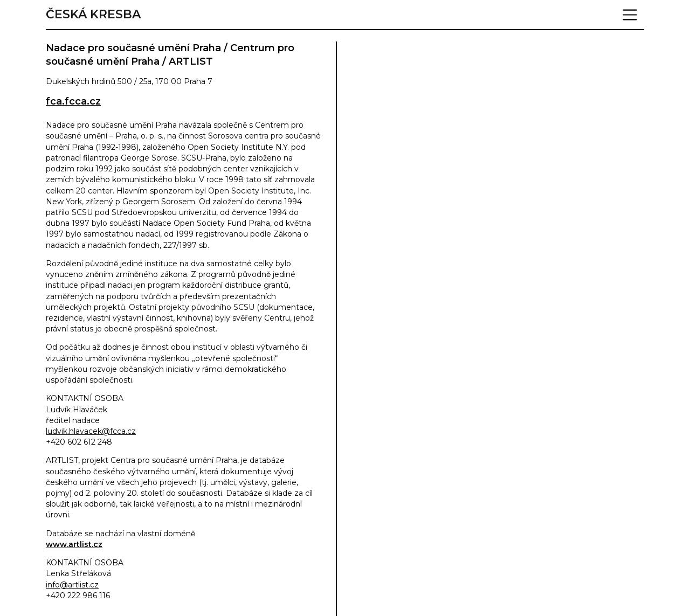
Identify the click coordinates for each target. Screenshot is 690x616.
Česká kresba (93, 15)
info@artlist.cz (72, 585)
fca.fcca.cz (73, 101)
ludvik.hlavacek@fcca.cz (91, 431)
